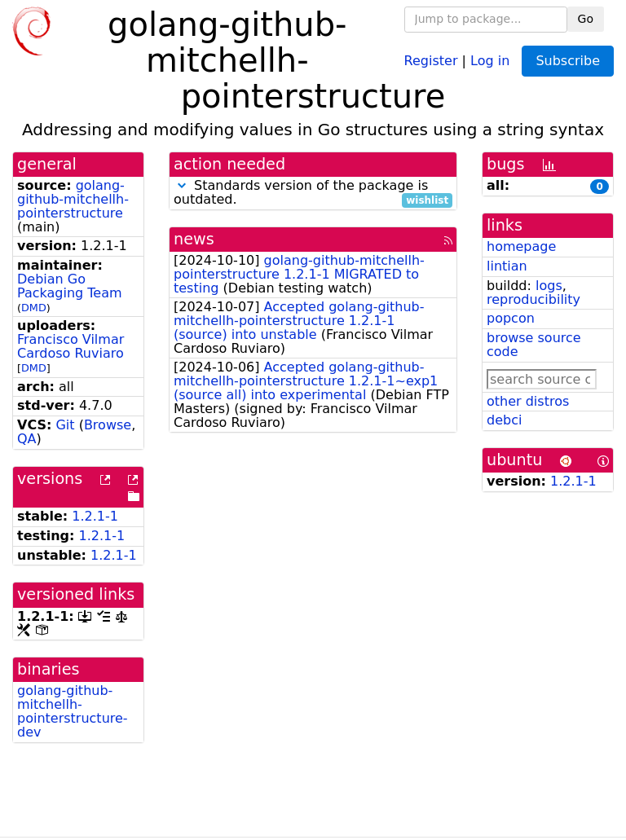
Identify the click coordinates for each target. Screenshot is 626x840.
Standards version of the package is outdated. (313, 193)
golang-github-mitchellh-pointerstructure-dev (73, 711)
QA (27, 439)
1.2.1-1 (95, 516)
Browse (108, 425)
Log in (490, 60)
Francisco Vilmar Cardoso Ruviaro (71, 346)
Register (431, 60)
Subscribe (568, 61)
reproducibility (533, 299)
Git (65, 425)
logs (549, 286)
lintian (507, 266)
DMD (34, 308)
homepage (521, 246)
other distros (528, 401)
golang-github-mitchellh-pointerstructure (73, 199)
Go (586, 19)
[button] (182, 185)
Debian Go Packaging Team (70, 286)
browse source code (534, 345)
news (194, 239)
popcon (511, 318)
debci (504, 420)
